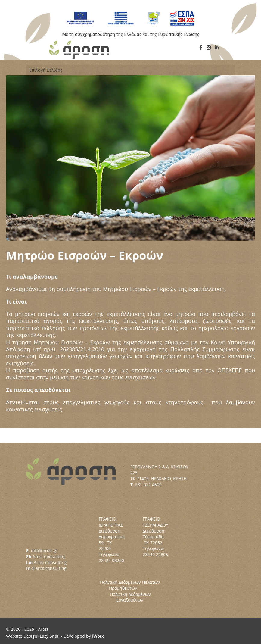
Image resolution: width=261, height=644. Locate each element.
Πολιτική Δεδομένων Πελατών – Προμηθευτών (130, 588)
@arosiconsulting (49, 568)
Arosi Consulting (49, 556)
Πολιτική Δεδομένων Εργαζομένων (130, 597)
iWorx (98, 636)
